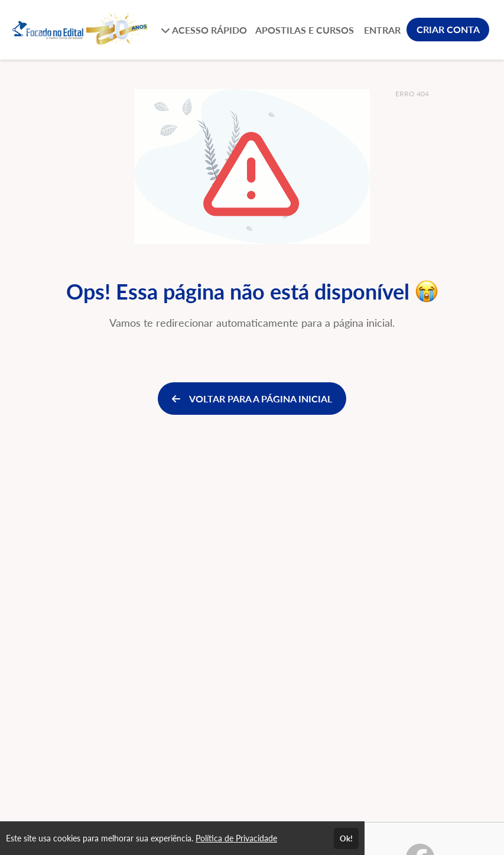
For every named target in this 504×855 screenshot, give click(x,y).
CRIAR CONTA (448, 29)
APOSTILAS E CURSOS (305, 30)
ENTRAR (382, 30)
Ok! (346, 838)
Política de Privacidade (236, 838)
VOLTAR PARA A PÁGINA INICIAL (252, 399)
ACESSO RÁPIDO (204, 30)
